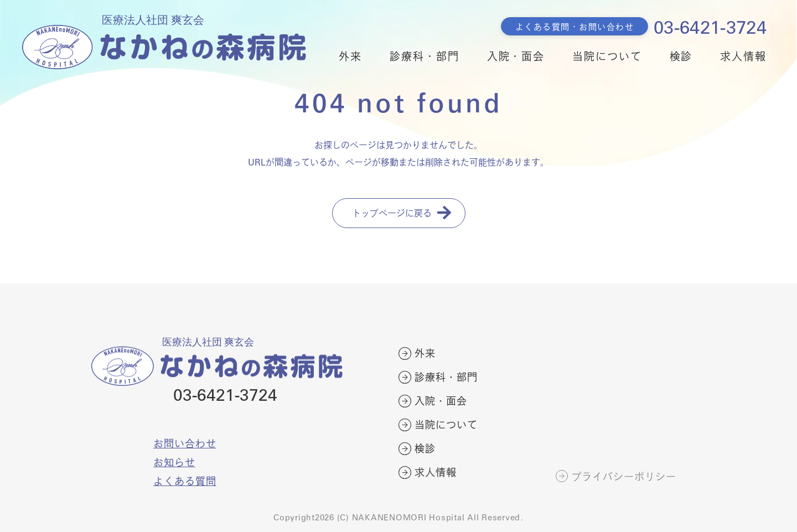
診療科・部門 (424, 56)
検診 (681, 56)
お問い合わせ (185, 443)
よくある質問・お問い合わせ (575, 26)
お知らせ (174, 462)
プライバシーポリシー (624, 477)
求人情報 (743, 56)
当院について (607, 56)
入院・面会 (516, 56)
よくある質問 (185, 481)
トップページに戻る (392, 213)
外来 (350, 56)
